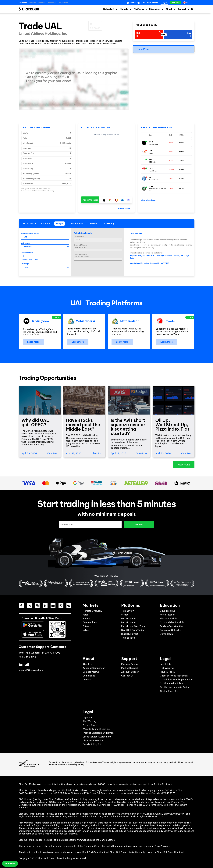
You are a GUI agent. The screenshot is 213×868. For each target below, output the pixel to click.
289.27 (172, 179)
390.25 (172, 152)
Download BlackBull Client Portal (42, 618)
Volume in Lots (27, 253)
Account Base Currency (31, 233)
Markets (124, 9)
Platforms (139, 9)
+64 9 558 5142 (27, 657)
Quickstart (109, 9)
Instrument (25, 243)
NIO (150, 160)
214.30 (172, 189)
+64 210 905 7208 (50, 653)
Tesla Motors (153, 171)
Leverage (25, 264)
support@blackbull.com (31, 670)
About (169, 9)
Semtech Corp (153, 144)
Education (155, 9)
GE (150, 178)
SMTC (151, 142)
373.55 (172, 170)
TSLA (151, 169)
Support (182, 9)
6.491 (171, 161)
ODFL (151, 187)
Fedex (151, 153)
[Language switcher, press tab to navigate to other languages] (186, 3)
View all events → (125, 209)
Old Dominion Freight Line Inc (157, 190)
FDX (150, 151)
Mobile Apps (136, 3)
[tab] (60, 224)
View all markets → (149, 200)
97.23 (171, 143)
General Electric (154, 180)
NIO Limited (153, 162)
